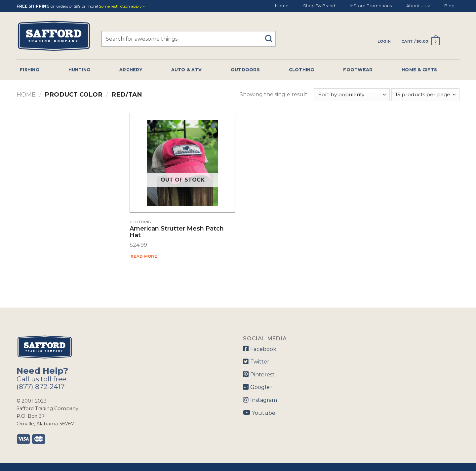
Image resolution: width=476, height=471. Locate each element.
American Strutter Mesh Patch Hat (177, 232)
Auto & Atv (187, 70)
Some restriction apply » (122, 6)
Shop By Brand (319, 6)
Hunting (79, 70)
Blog (449, 6)
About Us (418, 6)
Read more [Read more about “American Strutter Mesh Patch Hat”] (144, 256)
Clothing (302, 70)
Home (282, 6)
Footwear (358, 70)
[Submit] (271, 36)
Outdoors (245, 70)
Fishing (30, 70)
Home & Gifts (419, 70)
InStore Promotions (371, 6)
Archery (131, 70)
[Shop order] (352, 95)
